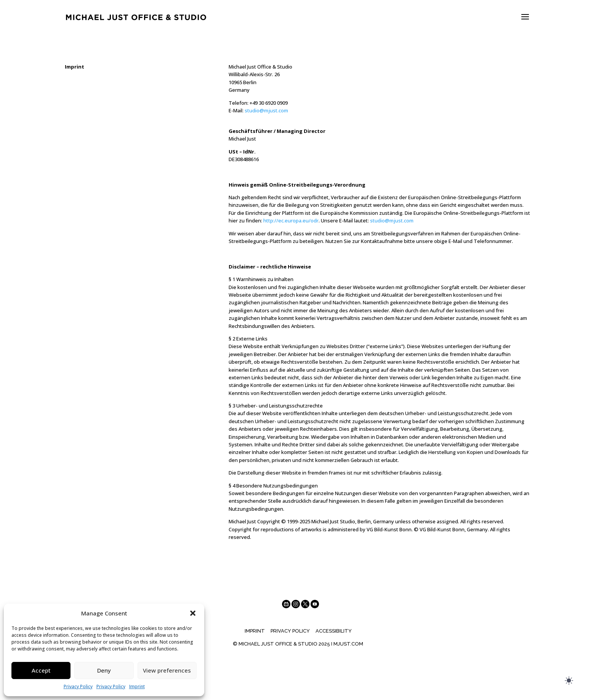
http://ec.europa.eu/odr (291, 221)
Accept (41, 670)
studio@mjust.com (266, 110)
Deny (104, 670)
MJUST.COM (348, 644)
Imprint (137, 686)
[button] (193, 613)
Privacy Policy (78, 686)
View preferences (167, 670)
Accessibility (334, 631)
